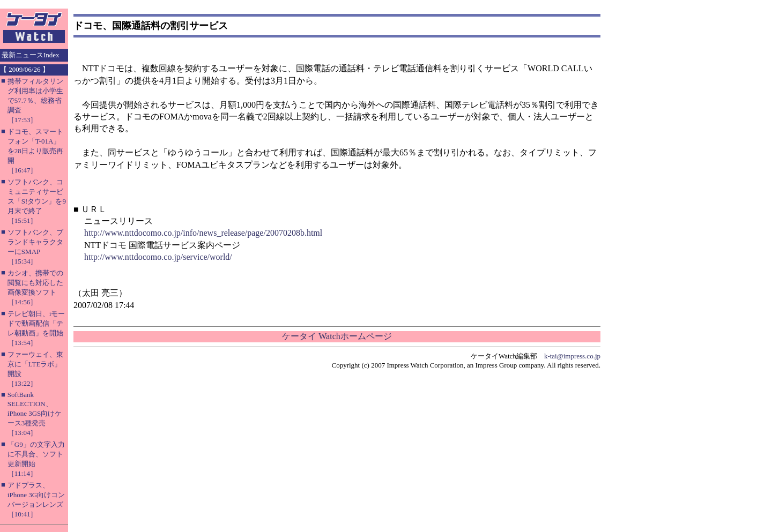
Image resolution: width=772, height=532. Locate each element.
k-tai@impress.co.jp (572, 356)
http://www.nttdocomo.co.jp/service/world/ (158, 257)
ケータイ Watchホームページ (337, 336)
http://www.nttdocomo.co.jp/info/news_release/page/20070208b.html (203, 233)
